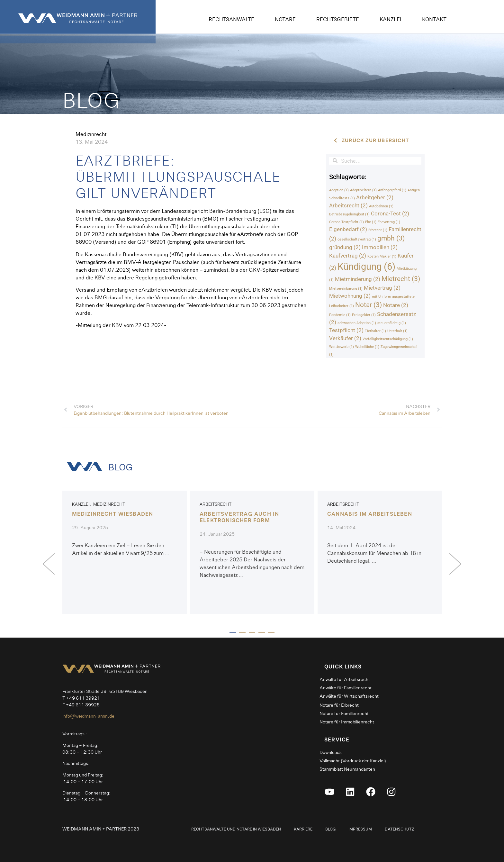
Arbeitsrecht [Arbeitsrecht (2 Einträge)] (348, 205)
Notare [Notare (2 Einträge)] (396, 305)
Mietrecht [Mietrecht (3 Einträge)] (401, 279)
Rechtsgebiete (338, 19)
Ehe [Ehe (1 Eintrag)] (371, 222)
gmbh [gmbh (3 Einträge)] (391, 239)
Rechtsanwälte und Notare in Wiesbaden (236, 828)
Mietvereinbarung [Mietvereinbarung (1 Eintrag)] (346, 289)
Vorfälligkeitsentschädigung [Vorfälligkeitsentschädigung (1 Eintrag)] (388, 339)
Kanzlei (391, 19)
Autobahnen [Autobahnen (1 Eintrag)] (381, 206)
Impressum (360, 828)
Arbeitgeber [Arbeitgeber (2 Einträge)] (375, 197)
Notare (285, 19)
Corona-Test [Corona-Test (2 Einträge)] (390, 214)
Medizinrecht (91, 134)
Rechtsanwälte (231, 19)
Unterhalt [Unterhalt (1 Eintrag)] (397, 331)
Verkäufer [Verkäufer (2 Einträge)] (345, 339)
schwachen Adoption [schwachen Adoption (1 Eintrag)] (357, 323)
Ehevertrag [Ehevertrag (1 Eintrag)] (389, 222)
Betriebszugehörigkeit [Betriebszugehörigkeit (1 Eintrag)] (349, 215)
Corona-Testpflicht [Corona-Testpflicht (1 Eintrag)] (346, 222)
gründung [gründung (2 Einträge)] (345, 248)
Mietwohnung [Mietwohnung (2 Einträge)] (350, 296)
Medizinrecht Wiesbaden (113, 514)
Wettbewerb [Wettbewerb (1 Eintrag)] (342, 347)
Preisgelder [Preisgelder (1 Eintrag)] (364, 315)
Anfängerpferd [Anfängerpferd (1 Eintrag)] (392, 190)
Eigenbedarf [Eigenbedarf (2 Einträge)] (348, 230)
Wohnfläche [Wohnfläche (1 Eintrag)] (367, 347)
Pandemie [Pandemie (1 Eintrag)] (340, 315)
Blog (330, 828)
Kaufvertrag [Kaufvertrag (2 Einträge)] (348, 256)
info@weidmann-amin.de (88, 715)
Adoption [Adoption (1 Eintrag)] (339, 190)
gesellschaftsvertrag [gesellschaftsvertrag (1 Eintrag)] (357, 240)
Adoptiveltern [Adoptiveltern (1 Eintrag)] (363, 190)
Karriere (303, 828)
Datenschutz (399, 828)
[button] (49, 564)
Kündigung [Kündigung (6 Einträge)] (366, 267)
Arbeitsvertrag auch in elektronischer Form (239, 517)
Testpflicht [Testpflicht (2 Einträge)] (346, 331)
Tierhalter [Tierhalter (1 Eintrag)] (375, 331)
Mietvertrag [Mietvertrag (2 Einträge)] (382, 288)
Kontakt (434, 19)
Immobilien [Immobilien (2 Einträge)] (380, 248)
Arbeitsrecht (216, 504)
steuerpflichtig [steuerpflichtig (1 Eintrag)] (392, 323)
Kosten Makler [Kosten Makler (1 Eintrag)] (382, 256)
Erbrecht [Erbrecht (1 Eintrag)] (378, 230)
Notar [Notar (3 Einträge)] (369, 305)
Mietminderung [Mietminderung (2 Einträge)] (358, 279)
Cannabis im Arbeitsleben (370, 514)
